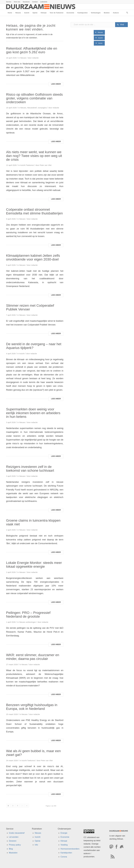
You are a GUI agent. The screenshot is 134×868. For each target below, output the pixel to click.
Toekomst (30, 165)
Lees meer (56, 84)
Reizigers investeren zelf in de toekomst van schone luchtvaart (30, 469)
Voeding (64, 845)
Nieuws (23, 58)
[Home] (99, 43)
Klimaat (64, 841)
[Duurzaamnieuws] (41, 7)
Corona (64, 857)
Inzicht (23, 165)
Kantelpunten (66, 853)
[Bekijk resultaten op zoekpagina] (121, 25)
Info (36, 845)
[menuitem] (9, 2)
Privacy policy (15, 845)
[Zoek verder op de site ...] (99, 25)
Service (9, 2)
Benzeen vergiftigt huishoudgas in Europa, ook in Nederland (32, 707)
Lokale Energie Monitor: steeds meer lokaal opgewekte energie (34, 565)
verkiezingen (31, 622)
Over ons (17, 2)
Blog (11, 849)
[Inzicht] (99, 38)
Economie (65, 837)
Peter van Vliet (46, 165)
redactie (35, 58)
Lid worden (14, 837)
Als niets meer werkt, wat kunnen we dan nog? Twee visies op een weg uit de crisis (34, 156)
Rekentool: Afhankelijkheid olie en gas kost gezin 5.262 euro (32, 50)
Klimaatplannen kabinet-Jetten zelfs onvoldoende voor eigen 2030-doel (33, 257)
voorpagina (42, 108)
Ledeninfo (44, 2)
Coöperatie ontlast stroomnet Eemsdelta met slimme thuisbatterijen (34, 211)
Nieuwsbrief (32, 108)
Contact (35, 2)
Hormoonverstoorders (70, 849)
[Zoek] (126, 13)
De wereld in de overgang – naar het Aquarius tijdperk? (34, 346)
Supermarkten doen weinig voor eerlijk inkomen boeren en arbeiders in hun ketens (33, 413)
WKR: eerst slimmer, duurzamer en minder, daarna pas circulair (33, 657)
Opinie (38, 841)
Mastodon (13, 853)
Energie (64, 833)
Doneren (13, 841)
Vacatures (26, 2)
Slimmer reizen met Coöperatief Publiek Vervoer (30, 307)
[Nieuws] (99, 32)
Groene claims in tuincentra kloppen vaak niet (33, 522)
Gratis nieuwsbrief (17, 833)
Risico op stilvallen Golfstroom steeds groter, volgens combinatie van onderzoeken (34, 98)
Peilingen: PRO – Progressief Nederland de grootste (28, 615)
